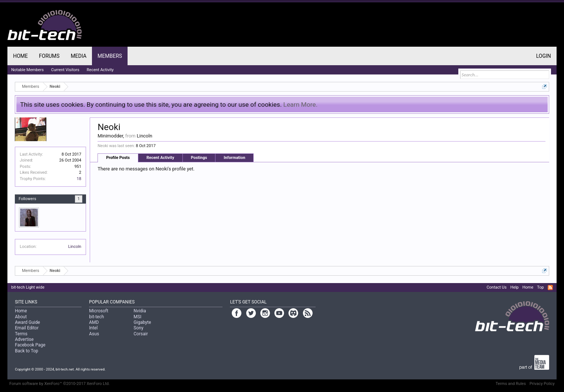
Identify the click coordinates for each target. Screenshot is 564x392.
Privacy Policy (542, 384)
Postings (199, 158)
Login (544, 56)
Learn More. (300, 104)
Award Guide (27, 322)
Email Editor (27, 328)
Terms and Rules (511, 384)
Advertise (24, 339)
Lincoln (75, 247)
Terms (21, 334)
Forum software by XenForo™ (60, 384)
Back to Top (27, 351)
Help (514, 287)
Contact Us (497, 287)
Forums (49, 56)
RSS (550, 288)
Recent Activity (160, 158)
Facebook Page (30, 345)
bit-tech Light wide (28, 287)
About (21, 317)
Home (20, 56)
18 (79, 179)
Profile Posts (118, 158)
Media (79, 56)
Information (234, 158)
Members (110, 56)
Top (540, 287)
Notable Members (27, 70)
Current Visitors (65, 70)
